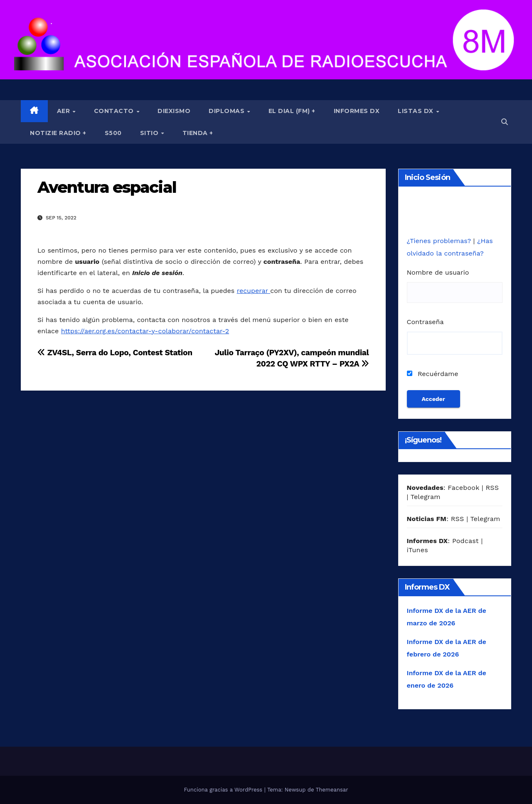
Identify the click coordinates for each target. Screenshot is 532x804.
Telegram (426, 497)
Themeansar (332, 790)
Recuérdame (433, 374)
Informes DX (357, 111)
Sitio (150, 133)
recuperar (254, 291)
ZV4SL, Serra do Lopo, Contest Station (115, 353)
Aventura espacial (107, 187)
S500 (113, 133)
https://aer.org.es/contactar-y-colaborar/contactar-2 (145, 331)
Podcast (465, 541)
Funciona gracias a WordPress (224, 790)
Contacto (115, 111)
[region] (266, 40)
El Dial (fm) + (292, 111)
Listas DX (416, 111)
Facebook (463, 488)
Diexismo (174, 111)
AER (64, 111)
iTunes (417, 550)
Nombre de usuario (438, 272)
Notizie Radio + (58, 133)
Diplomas (228, 111)
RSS (492, 488)
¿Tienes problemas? (440, 241)
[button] (505, 122)
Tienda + (198, 133)
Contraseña (425, 322)
